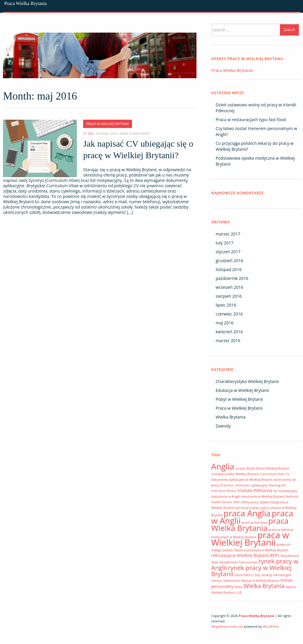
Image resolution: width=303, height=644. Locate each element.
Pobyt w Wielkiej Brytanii (239, 399)
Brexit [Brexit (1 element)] (251, 468)
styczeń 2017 (228, 252)
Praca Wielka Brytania (25, 3)
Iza (90, 133)
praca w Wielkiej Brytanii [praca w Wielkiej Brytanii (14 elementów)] (250, 539)
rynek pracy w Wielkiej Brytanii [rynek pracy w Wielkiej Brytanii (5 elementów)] (251, 571)
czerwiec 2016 (229, 314)
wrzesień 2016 (229, 287)
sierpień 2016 (229, 296)
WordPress (271, 626)
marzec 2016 (228, 341)
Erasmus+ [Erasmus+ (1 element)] (228, 485)
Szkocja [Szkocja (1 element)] (217, 581)
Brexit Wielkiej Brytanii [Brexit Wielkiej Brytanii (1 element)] (273, 468)
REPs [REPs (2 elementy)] (275, 555)
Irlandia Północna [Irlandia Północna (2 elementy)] (255, 490)
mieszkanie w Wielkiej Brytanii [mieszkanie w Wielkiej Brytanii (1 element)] (263, 496)
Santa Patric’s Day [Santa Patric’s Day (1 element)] (247, 575)
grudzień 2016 (229, 261)
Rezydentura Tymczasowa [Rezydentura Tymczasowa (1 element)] (238, 562)
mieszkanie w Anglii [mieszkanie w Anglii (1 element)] (225, 496)
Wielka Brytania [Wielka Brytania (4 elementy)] (264, 586)
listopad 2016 (229, 269)
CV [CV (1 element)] (287, 474)
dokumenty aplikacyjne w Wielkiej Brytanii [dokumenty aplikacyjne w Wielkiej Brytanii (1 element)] (242, 480)
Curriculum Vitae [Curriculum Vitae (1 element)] (272, 474)
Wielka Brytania (231, 417)
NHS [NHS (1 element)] (236, 502)
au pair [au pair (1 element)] (240, 468)
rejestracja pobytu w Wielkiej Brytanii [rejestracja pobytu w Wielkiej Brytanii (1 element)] (261, 550)
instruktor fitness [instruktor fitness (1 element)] (224, 491)
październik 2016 (232, 278)
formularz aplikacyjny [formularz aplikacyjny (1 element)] (252, 485)
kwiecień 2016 (229, 332)
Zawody (223, 426)
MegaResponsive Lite (227, 626)
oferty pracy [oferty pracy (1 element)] (250, 502)
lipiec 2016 (226, 305)
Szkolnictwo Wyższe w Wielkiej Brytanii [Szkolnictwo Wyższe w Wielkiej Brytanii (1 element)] (251, 581)
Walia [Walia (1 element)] (239, 587)
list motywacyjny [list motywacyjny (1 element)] (285, 491)
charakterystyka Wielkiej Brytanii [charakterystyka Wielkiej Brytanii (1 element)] (235, 474)
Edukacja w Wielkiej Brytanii (242, 390)
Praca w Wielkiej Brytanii (107, 124)
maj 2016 (225, 323)
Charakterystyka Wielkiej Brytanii (247, 381)
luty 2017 (225, 243)
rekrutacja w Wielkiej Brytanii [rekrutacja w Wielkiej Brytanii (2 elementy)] (240, 555)
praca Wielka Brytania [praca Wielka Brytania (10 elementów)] (250, 524)
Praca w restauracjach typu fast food (251, 120)
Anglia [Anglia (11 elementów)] (223, 466)
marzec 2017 (228, 234)
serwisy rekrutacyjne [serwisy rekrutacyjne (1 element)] (276, 575)
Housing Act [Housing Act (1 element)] (277, 485)
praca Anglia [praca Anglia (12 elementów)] (247, 513)
